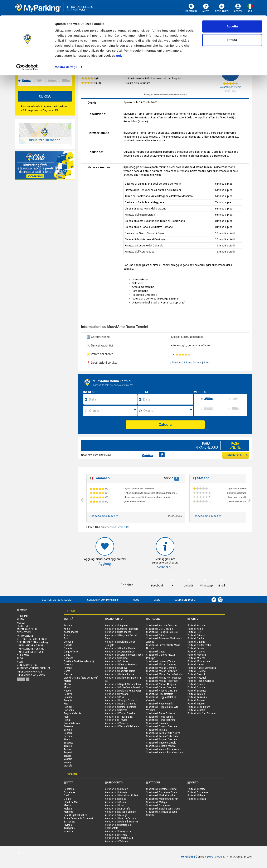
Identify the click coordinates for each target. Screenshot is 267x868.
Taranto (68, 746)
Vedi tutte (124, 527)
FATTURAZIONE (25, 636)
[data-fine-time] (63, 65)
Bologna (68, 642)
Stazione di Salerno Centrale (161, 726)
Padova (68, 694)
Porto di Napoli (196, 664)
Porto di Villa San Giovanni (202, 713)
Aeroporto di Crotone (116, 661)
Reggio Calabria (72, 713)
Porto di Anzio (195, 629)
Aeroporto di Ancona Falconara (122, 629)
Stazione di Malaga (157, 802)
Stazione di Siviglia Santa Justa (163, 809)
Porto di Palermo (197, 671)
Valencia (68, 831)
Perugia (68, 700)
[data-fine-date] (34, 65)
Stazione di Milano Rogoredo (162, 681)
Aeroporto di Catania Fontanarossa (124, 655)
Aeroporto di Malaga (116, 815)
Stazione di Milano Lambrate (162, 671)
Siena (67, 739)
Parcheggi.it (217, 857)
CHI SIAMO (23, 655)
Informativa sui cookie (31, 675)
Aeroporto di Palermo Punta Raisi (123, 691)
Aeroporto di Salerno (116, 710)
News (136, 600)
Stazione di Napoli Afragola (161, 684)
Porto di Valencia (197, 799)
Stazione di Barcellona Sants (162, 792)
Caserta (68, 645)
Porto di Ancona (196, 625)
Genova (68, 674)
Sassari (68, 733)
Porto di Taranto (196, 694)
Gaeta (67, 671)
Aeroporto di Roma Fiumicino (121, 707)
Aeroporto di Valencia (117, 841)
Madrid (68, 805)
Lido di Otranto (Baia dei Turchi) (81, 678)
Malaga (68, 809)
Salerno (68, 730)
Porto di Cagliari (196, 638)
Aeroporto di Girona (116, 802)
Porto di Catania (196, 642)
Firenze (68, 668)
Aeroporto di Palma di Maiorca (121, 822)
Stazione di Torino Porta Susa (162, 736)
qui (118, 40)
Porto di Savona (196, 687)
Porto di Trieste (196, 704)
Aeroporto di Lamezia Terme (120, 671)
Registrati (23, 626)
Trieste (68, 756)
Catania (68, 648)
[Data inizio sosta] (112, 399)
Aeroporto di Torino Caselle (120, 713)
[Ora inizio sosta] (112, 411)
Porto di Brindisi (196, 635)
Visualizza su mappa (45, 140)
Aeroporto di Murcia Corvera (120, 818)
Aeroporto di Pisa (114, 697)
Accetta (232, 11)
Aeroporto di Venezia (116, 723)
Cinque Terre (71, 652)
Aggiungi (105, 564)
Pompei (68, 707)
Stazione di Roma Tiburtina (161, 720)
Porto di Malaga (196, 795)
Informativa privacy (30, 672)
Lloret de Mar (71, 802)
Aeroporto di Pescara (116, 694)
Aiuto (20, 619)
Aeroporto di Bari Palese (118, 632)
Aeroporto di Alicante (116, 789)
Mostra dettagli (66, 52)
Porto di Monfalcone (199, 661)
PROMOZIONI (24, 632)
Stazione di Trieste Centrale (161, 743)
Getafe (67, 799)
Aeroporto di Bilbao (116, 799)
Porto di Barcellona (198, 792)
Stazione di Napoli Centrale (161, 687)
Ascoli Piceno (71, 632)
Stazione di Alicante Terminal (162, 789)
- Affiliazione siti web (30, 652)
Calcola (165, 424)
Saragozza (70, 822)
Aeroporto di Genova (116, 668)
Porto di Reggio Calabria (201, 681)
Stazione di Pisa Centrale (160, 694)
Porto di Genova (196, 652)
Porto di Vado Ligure (199, 707)
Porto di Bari (194, 632)
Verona (68, 762)
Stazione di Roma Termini (187, 362)
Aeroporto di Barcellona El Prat (122, 795)
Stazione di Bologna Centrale (162, 632)
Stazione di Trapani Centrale (161, 739)
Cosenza (69, 658)
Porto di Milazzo (196, 658)
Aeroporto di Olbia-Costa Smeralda (124, 687)
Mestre (68, 684)
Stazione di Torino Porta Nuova (163, 733)
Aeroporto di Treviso (116, 720)
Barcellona (69, 792)
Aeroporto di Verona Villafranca (122, 726)
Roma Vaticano (72, 723)
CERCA (45, 96)
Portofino (69, 710)
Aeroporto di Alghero (116, 625)
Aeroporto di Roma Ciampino (121, 704)
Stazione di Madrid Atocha (161, 795)
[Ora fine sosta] (168, 411)
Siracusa (69, 743)
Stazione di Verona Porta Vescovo (165, 752)
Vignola (68, 766)
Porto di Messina (197, 655)
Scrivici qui (165, 567)
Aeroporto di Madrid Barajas (120, 812)
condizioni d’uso (185, 600)
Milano (67, 687)
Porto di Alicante (196, 789)
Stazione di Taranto (157, 730)
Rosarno (68, 726)
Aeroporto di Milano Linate (119, 674)
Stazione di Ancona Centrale (161, 625)
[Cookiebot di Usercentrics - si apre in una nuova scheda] (27, 52)
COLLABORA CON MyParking (103, 600)
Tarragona (69, 828)
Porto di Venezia (196, 710)
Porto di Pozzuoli (197, 678)
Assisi (67, 635)
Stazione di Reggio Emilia (160, 704)
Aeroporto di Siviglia (116, 835)
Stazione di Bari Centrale (159, 629)
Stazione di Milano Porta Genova (164, 678)
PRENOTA (238, 455)
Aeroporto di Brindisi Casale (120, 648)
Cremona (69, 664)
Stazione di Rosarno (157, 723)
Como (67, 655)
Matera (68, 681)
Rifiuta (232, 25)
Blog (157, 600)
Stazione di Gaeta (156, 652)
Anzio (67, 629)
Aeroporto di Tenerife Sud (119, 838)
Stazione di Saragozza (158, 805)
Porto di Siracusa (197, 691)
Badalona (69, 789)
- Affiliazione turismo (31, 649)
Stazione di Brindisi (157, 635)
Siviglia (68, 825)
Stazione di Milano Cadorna (161, 664)
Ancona (68, 625)
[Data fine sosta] (167, 399)
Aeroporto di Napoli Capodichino (123, 684)
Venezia (68, 759)
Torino (67, 749)
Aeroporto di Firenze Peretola (121, 664)
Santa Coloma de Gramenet (78, 818)
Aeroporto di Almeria (116, 792)
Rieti (66, 717)
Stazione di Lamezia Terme (161, 661)
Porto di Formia (196, 648)
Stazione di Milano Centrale (161, 668)
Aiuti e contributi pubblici (33, 668)
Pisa (66, 704)
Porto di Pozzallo (197, 674)
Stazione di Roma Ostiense (161, 713)
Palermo (68, 697)
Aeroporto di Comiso (116, 658)
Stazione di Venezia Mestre (161, 746)
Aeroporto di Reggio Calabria (121, 700)
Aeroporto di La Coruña (118, 809)
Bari (66, 638)
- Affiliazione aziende (30, 645)
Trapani (68, 752)
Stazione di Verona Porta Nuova (163, 749)
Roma (207, 362)
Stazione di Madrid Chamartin (162, 799)
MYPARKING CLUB (27, 629)
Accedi (21, 623)
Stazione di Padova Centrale (161, 691)
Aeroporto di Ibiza (115, 805)
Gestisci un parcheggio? (57, 600)
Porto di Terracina (197, 697)
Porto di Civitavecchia (199, 645)
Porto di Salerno (196, 684)
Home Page (23, 616)
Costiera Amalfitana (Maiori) (79, 661)
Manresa (68, 812)
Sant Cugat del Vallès (75, 815)
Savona (68, 736)
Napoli (67, 691)
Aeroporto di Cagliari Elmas (120, 652)
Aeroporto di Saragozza (118, 831)
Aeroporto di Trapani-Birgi (119, 717)
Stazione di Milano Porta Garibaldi (165, 674)
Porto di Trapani (196, 700)
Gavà (67, 795)
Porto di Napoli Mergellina (202, 668)
